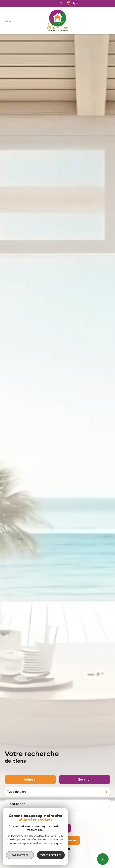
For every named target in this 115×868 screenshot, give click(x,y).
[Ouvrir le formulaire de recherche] (58, 828)
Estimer (85, 779)
